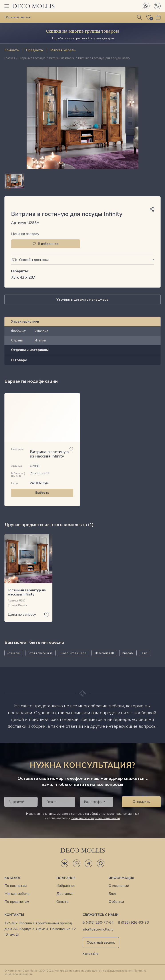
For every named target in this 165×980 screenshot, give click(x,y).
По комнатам (16, 886)
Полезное (66, 878)
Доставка (65, 894)
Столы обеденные (41, 653)
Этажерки (14, 653)
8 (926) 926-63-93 (133, 923)
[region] (82, 181)
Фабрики (116, 902)
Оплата (62, 902)
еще (145, 653)
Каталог (13, 878)
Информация (121, 878)
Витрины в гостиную (32, 58)
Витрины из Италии (62, 58)
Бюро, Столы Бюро (74, 653)
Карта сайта (90, 954)
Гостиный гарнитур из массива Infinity (27, 592)
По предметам (17, 902)
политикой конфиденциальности (96, 818)
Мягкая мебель (63, 50)
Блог (112, 894)
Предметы (35, 50)
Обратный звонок (101, 943)
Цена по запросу (25, 234)
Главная (10, 58)
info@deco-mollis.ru (98, 930)
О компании (119, 886)
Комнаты (12, 50)
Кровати (128, 653)
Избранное (66, 886)
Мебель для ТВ (104, 653)
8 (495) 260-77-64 (98, 923)
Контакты (14, 915)
